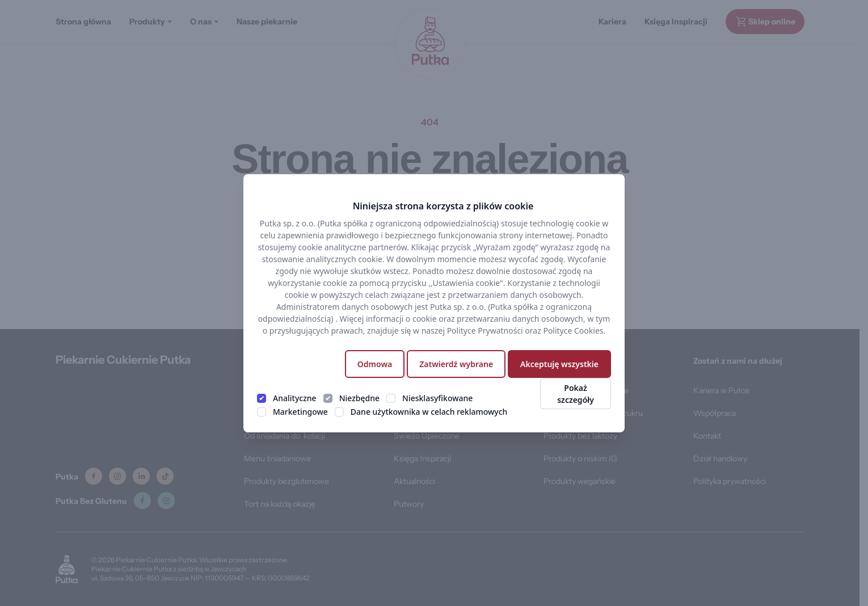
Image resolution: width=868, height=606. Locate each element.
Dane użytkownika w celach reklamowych (429, 412)
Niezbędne (359, 398)
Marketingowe (300, 412)
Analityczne (295, 398)
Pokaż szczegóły (576, 394)
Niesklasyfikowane (437, 398)
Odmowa (375, 364)
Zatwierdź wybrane (456, 364)
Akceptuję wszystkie (559, 364)
